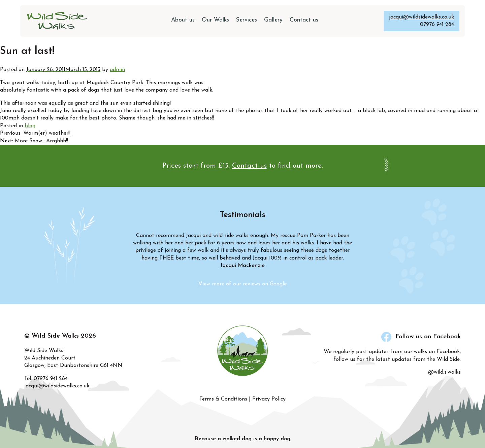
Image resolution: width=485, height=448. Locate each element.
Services (247, 20)
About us (183, 20)
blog (30, 126)
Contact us (304, 20)
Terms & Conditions (223, 399)
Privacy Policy (269, 399)
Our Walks (215, 20)
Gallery (273, 20)
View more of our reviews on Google (243, 284)
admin (117, 70)
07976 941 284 (437, 25)
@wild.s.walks (444, 372)
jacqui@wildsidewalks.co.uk (422, 17)
